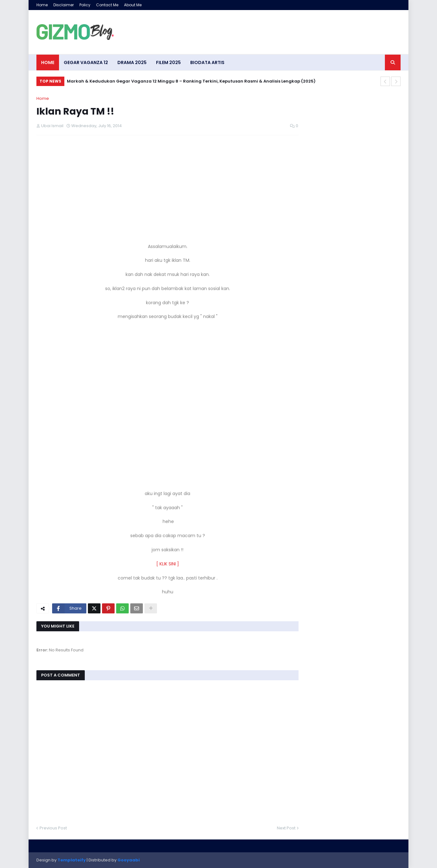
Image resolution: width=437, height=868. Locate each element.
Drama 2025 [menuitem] (132, 62)
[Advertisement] (167, 186)
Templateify (72, 860)
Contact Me (107, 5)
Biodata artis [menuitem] (207, 62)
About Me (133, 5)
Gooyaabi (129, 860)
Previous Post (53, 828)
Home (42, 5)
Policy (85, 5)
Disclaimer (64, 5)
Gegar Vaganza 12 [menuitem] (86, 62)
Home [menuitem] (48, 62)
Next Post (286, 828)
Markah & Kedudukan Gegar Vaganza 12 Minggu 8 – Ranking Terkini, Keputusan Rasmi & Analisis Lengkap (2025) (191, 81)
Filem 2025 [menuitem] (168, 62)
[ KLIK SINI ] (168, 564)
